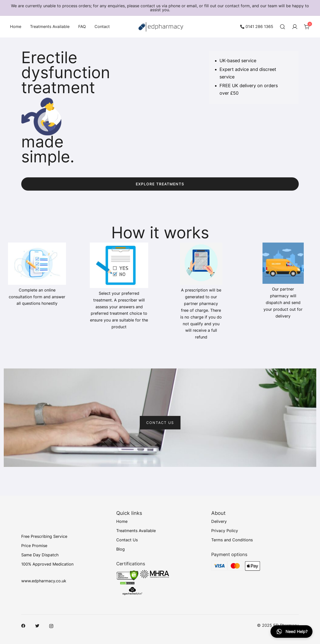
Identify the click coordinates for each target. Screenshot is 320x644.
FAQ (82, 26)
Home (16, 26)
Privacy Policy (225, 531)
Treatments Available (50, 26)
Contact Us (127, 540)
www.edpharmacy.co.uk (44, 581)
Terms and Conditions (232, 540)
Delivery (219, 521)
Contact (102, 26)
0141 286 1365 (257, 27)
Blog (120, 549)
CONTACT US (160, 423)
